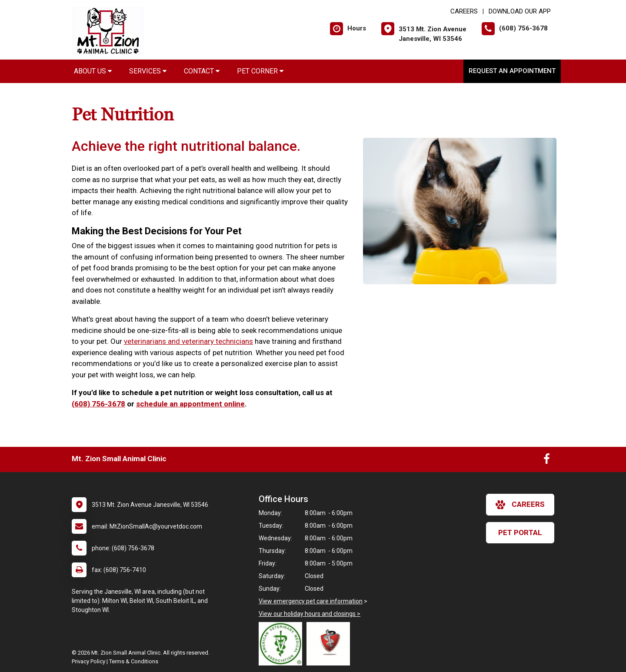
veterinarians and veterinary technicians (188, 341)
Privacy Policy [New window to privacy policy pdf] (88, 661)
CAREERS (464, 11)
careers (520, 505)
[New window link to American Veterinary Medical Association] (283, 644)
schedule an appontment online (190, 404)
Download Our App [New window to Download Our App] (520, 11)
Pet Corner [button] (260, 71)
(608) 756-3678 (98, 404)
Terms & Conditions (134, 661)
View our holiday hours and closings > (310, 614)
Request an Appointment (512, 71)
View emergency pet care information (311, 601)
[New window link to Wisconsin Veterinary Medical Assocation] (330, 644)
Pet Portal (520, 532)
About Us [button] (93, 71)
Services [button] (148, 71)
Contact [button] (202, 71)
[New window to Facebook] (547, 461)
